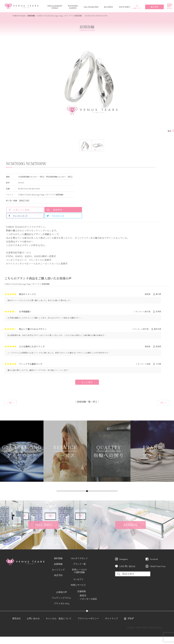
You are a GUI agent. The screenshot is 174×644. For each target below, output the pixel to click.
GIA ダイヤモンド (79, 558)
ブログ (130, 618)
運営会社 (16, 618)
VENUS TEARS (19, 16)
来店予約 (58, 210)
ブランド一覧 (79, 564)
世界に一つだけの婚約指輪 (79, 571)
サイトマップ (111, 618)
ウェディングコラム (62, 598)
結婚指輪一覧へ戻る (87, 402)
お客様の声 (62, 592)
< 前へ (10, 403)
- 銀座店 (82, 595)
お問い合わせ (33, 618)
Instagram (123, 559)
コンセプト (78, 579)
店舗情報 (82, 591)
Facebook (154, 559)
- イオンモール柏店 (88, 599)
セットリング (58, 570)
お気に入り (137, 7)
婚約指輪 (58, 558)
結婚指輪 (31, 16)
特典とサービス (78, 585)
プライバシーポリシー (88, 618)
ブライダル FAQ (62, 603)
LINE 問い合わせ (127, 566)
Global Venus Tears (158, 566)
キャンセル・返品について (59, 618)
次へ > (164, 403)
